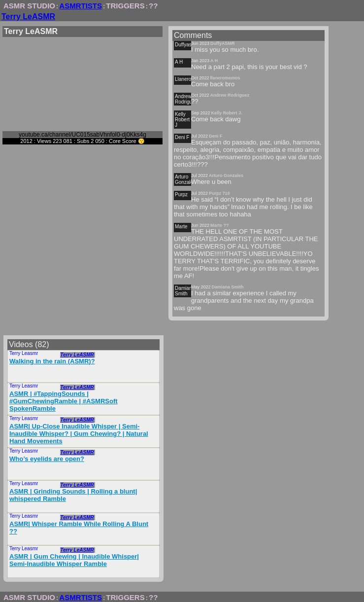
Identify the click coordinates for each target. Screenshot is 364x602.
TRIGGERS (125, 6)
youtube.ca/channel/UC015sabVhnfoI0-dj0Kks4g (83, 135)
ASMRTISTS (81, 6)
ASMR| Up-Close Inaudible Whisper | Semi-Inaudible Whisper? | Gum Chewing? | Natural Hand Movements (79, 434)
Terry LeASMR (28, 17)
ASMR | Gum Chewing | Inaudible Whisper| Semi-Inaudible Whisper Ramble (74, 560)
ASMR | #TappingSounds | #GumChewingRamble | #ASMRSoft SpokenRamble (64, 401)
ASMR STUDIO (29, 6)
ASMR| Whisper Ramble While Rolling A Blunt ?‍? (79, 528)
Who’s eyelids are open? (47, 459)
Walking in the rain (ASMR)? (52, 361)
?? (153, 6)
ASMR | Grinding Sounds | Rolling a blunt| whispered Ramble (73, 495)
